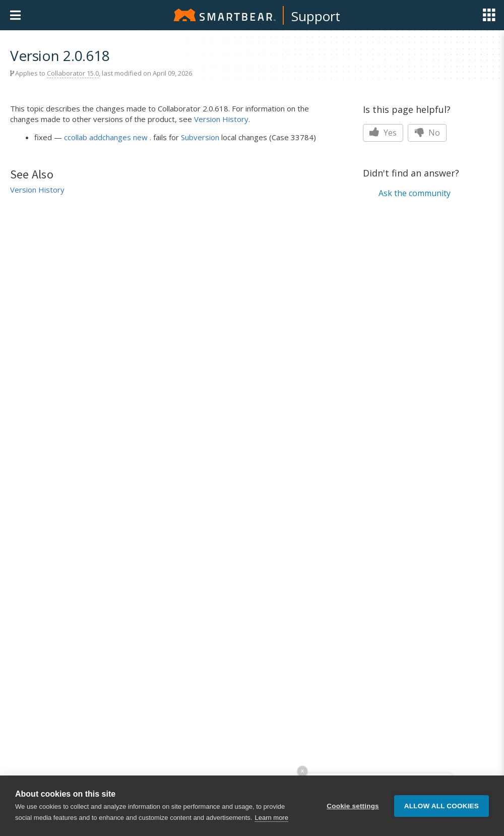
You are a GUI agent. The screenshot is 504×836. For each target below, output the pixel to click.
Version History (221, 119)
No (427, 133)
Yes (383, 133)
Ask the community (415, 193)
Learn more (271, 818)
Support (316, 16)
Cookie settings (353, 806)
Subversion (200, 137)
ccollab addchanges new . (108, 137)
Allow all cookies (442, 806)
